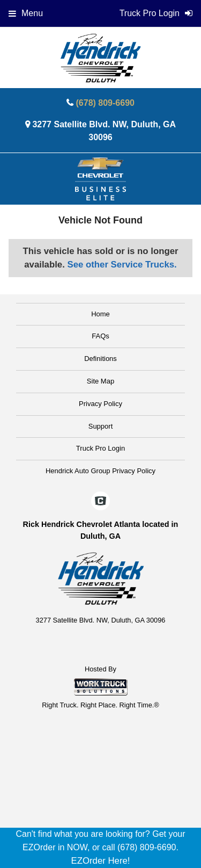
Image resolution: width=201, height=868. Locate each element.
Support (101, 426)
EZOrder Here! (100, 861)
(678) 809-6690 (105, 103)
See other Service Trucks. (122, 265)
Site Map (100, 381)
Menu (26, 13)
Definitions (100, 359)
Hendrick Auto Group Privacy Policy (100, 471)
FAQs (100, 336)
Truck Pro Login (100, 448)
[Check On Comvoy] (100, 502)
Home (100, 314)
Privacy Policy (100, 404)
